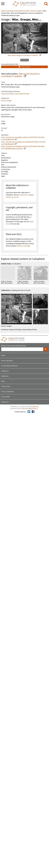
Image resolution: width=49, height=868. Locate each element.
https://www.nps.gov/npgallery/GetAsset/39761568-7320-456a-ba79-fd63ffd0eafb (23, 138)
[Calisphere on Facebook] (33, 412)
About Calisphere (7, 361)
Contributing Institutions (10, 366)
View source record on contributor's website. (20, 75)
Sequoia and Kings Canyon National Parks (15, 11)
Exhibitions (5, 376)
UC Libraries (34, 407)
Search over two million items (14, 346)
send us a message (23, 246)
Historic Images (36, 11)
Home (3, 356)
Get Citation (25, 60)
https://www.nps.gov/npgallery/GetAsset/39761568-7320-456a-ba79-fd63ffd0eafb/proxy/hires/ (23, 148)
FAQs (3, 381)
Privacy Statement (7, 392)
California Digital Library (29, 409)
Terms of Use (6, 386)
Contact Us (5, 402)
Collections (5, 371)
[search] (46, 4)
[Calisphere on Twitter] (29, 412)
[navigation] (3, 4)
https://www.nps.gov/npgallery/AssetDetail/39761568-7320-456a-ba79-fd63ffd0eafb (24, 143)
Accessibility (6, 397)
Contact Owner (24, 67)
